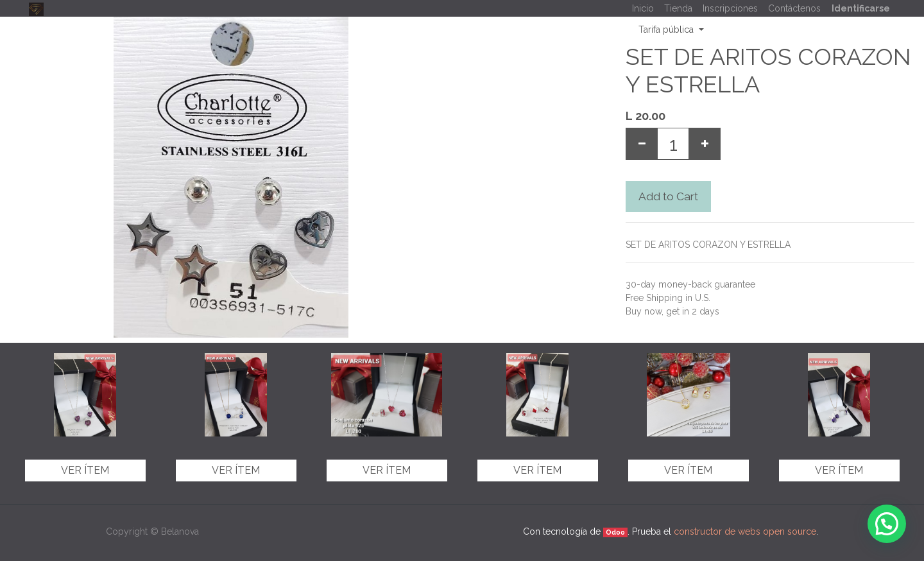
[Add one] (705, 144)
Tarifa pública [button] (667, 30)
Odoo (615, 532)
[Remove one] (642, 144)
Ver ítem (85, 470)
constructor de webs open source (745, 531)
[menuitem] (643, 9)
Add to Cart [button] (668, 196)
